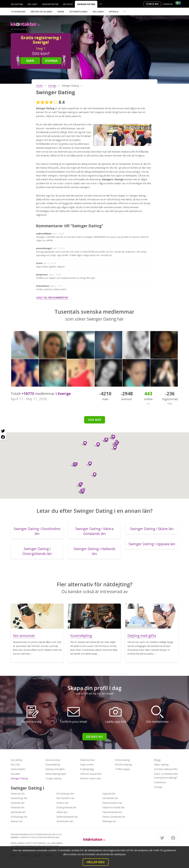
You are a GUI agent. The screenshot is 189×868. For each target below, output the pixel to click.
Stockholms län (65, 821)
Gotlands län (18, 803)
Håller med (96, 862)
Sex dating (17, 4)
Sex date (68, 4)
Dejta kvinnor (88, 760)
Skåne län (62, 812)
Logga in (168, 4)
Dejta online (87, 765)
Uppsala (114, 12)
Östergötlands (78, 12)
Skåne (61, 12)
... (101, 4)
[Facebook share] (3, 437)
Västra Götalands (41, 12)
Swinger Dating (86, 4)
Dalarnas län (18, 794)
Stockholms (18, 12)
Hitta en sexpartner (91, 774)
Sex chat (33, 4)
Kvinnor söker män (91, 778)
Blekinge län (109, 821)
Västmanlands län (112, 812)
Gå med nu (95, 737)
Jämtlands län (18, 812)
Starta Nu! (152, 4)
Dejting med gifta (55, 769)
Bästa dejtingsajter (56, 774)
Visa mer (95, 420)
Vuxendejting (53, 765)
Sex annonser (53, 760)
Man (30, 61)
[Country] (178, 3)
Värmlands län (110, 798)
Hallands (98, 12)
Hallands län (18, 807)
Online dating (122, 760)
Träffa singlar (122, 769)
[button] (114, 448)
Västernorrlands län (113, 807)
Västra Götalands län (114, 817)
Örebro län (63, 803)
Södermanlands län (67, 817)
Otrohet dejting (123, 765)
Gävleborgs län (19, 798)
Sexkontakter (50, 4)
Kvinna (51, 61)
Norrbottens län (66, 798)
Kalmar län (17, 821)
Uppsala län (109, 794)
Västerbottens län (112, 803)
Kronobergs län (65, 794)
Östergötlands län (66, 807)
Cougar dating (53, 778)
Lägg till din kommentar (52, 298)
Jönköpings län (19, 817)
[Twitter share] (3, 431)
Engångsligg (87, 769)
